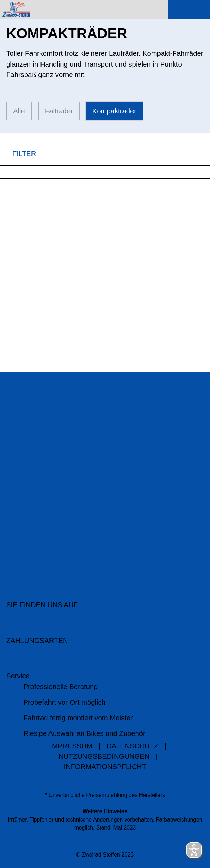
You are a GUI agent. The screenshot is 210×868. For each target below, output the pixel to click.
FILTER (18, 154)
